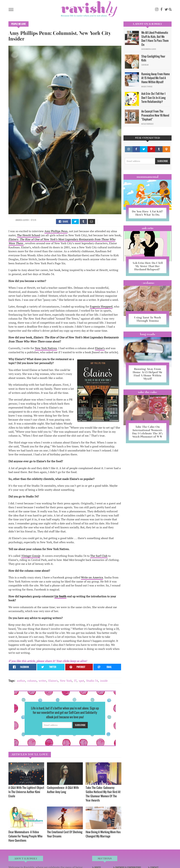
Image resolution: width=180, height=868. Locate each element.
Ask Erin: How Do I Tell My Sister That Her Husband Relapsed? (147, 266)
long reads (148, 334)
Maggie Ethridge (147, 87)
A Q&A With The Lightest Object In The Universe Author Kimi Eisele (26, 792)
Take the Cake (148, 392)
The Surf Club (99, 556)
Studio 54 (92, 681)
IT (75, 681)
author (21, 681)
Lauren (26, 220)
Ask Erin (148, 228)
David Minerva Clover (149, 49)
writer (42, 681)
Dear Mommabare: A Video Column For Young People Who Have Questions (25, 836)
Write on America (92, 577)
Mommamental (148, 177)
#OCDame (148, 283)
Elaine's (53, 681)
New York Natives (46, 348)
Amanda (19, 220)
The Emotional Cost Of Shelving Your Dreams (65, 834)
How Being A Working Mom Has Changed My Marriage (103, 834)
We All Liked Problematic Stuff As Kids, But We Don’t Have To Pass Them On (155, 39)
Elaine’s (100, 348)
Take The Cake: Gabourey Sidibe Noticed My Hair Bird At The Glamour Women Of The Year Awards (103, 794)
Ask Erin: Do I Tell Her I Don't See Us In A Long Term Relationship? (153, 98)
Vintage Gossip (31, 556)
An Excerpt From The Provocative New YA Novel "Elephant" (155, 115)
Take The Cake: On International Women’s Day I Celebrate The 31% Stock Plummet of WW (148, 432)
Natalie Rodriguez (147, 124)
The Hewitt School (29, 235)
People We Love (18, 24)
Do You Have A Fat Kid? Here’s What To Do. (147, 213)
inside (104, 681)
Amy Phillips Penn (56, 231)
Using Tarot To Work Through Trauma (148, 319)
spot (81, 681)
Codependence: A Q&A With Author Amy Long (63, 790)
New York (66, 681)
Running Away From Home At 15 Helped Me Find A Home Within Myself (156, 78)
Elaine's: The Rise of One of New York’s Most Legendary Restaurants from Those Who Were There (62, 241)
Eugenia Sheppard (101, 306)
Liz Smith (60, 596)
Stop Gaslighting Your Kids (153, 58)
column (32, 681)
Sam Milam (145, 65)
